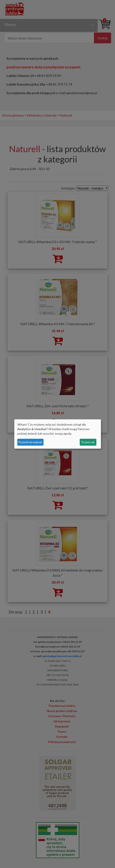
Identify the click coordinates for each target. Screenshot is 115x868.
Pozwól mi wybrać (30, 442)
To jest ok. (88, 442)
